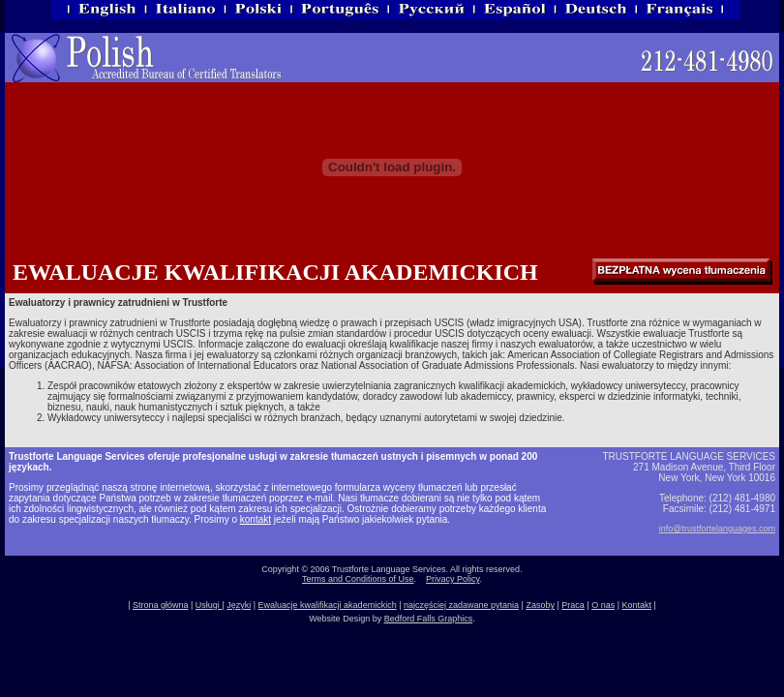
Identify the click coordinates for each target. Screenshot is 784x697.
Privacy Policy (452, 579)
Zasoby (540, 605)
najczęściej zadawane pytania (461, 605)
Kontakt (636, 605)
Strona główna (161, 605)
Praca (573, 605)
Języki (239, 605)
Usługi (209, 605)
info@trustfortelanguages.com (717, 529)
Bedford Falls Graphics (429, 619)
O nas (603, 605)
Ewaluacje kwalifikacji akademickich (328, 605)
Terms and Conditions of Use (358, 579)
